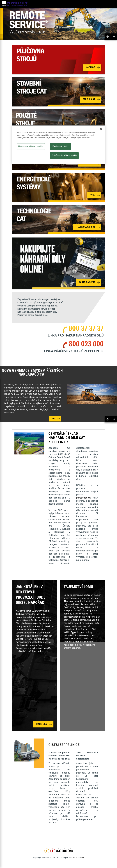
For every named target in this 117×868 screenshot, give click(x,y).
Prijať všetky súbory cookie (64, 155)
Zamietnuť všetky (61, 146)
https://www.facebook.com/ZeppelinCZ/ (47, 851)
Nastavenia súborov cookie (31, 146)
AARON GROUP (78, 858)
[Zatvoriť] (101, 129)
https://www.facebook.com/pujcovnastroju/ (53, 851)
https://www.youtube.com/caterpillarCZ (64, 851)
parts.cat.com (84, 498)
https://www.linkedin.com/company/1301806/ (70, 851)
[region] (59, 145)
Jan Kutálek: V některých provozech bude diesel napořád (31, 595)
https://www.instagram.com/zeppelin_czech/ (59, 851)
